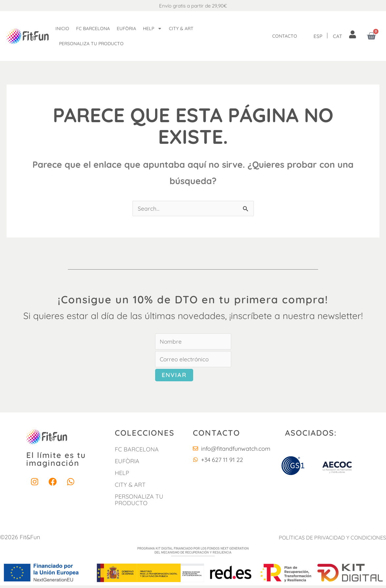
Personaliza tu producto (91, 44)
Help (152, 28)
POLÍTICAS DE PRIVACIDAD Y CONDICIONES (333, 540)
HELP (122, 475)
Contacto (285, 36)
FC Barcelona (93, 28)
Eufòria (126, 28)
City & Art (181, 28)
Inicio (62, 28)
